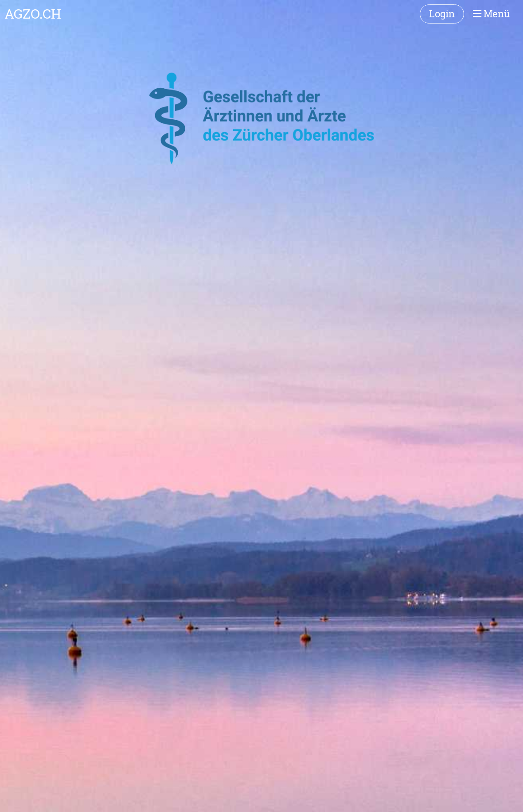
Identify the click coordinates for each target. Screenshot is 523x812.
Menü (491, 14)
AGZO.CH (33, 14)
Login (442, 14)
